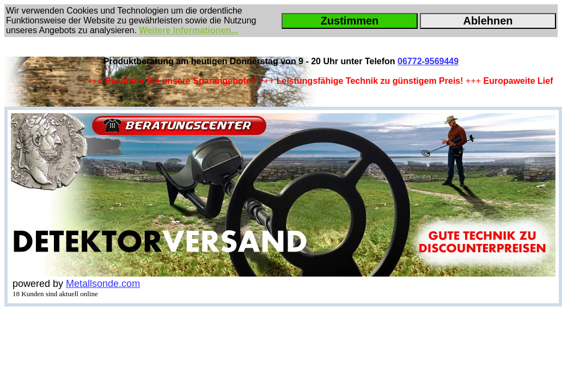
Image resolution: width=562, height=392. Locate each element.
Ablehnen (488, 21)
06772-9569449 (428, 61)
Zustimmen (350, 21)
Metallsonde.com (103, 284)
